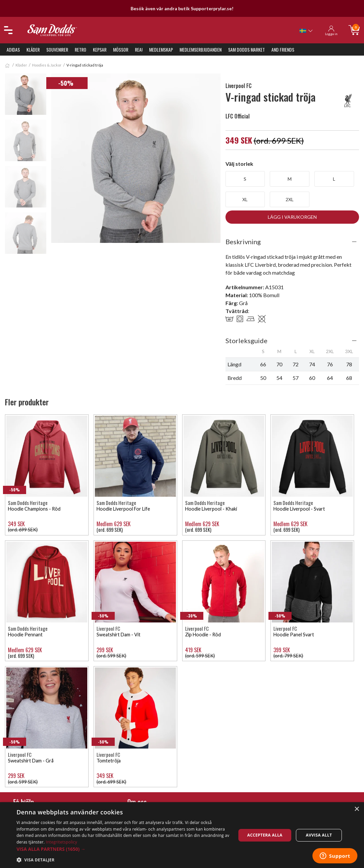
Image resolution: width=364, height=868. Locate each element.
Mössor (121, 49)
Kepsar (100, 49)
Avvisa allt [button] (319, 835)
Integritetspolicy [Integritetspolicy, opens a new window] (62, 842)
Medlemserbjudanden (201, 49)
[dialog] (182, 835)
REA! (139, 49)
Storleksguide (246, 341)
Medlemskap (161, 49)
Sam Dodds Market (246, 49)
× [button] (357, 809)
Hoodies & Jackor (47, 65)
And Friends (283, 49)
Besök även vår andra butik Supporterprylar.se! (182, 8)
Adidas (13, 49)
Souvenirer (57, 49)
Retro (81, 49)
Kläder (33, 49)
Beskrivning (243, 242)
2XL (290, 199)
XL (245, 199)
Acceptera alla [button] (265, 835)
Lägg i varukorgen (292, 217)
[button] (123, 849)
